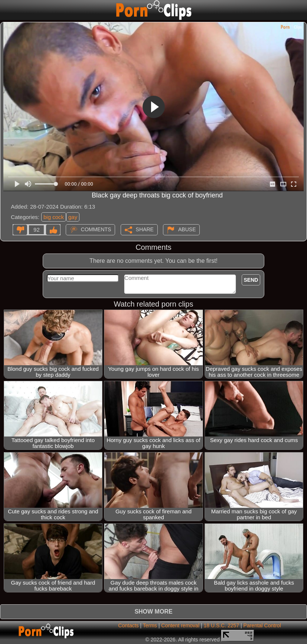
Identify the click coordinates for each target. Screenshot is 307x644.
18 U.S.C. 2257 (221, 625)
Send (251, 280)
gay (73, 217)
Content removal (180, 625)
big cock (54, 217)
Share (145, 229)
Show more (153, 612)
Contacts (128, 625)
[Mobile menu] (7, 10)
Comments (96, 229)
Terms (150, 625)
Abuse (187, 229)
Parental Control (262, 625)
